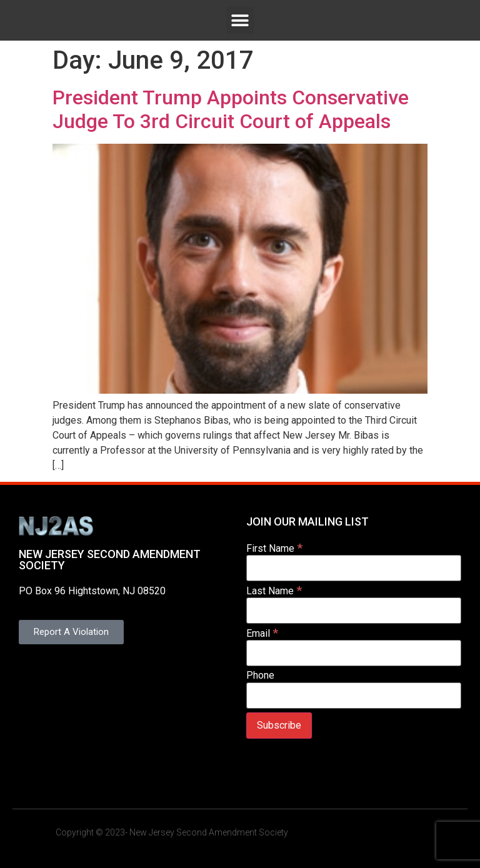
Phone (260, 676)
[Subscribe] (279, 726)
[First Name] (354, 568)
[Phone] (354, 696)
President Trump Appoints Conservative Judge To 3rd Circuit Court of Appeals (231, 109)
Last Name (274, 590)
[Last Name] (354, 611)
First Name (274, 548)
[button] (240, 20)
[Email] (354, 653)
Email (262, 633)
